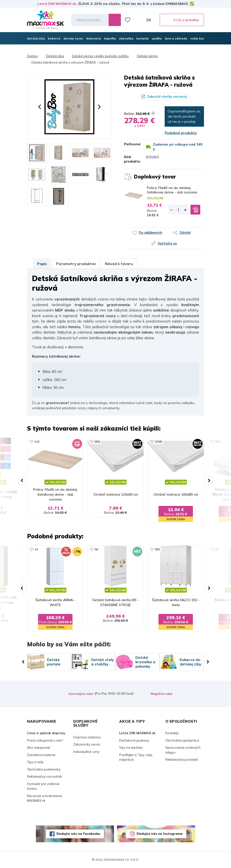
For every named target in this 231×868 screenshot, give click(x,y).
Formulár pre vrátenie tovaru (43, 786)
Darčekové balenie (41, 755)
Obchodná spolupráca (182, 740)
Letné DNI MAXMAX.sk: (57, 4)
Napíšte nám (162, 694)
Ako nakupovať (39, 747)
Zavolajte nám (81, 694)
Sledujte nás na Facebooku (78, 834)
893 (157, 549)
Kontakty (172, 733)
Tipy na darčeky (131, 747)
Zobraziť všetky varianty (167, 96)
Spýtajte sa (167, 243)
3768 (158, 441)
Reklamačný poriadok (182, 759)
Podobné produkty (181, 133)
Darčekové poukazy (134, 740)
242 (37, 441)
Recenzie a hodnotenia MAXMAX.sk (45, 798)
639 (218, 441)
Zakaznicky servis (87, 744)
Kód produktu (131, 159)
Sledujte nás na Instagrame (159, 834)
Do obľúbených (151, 232)
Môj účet (138, 20)
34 (36, 549)
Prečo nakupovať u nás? (45, 740)
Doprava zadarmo (87, 737)
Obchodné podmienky (44, 769)
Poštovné (131, 144)
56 (96, 549)
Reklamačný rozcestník (44, 776)
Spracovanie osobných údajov (183, 750)
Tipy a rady (35, 762)
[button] (40, 107)
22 (217, 549)
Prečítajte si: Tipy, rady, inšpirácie (136, 757)
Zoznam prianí (128, 20)
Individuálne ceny (86, 752)
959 (97, 441)
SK (149, 20)
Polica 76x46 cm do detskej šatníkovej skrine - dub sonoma (172, 190)
